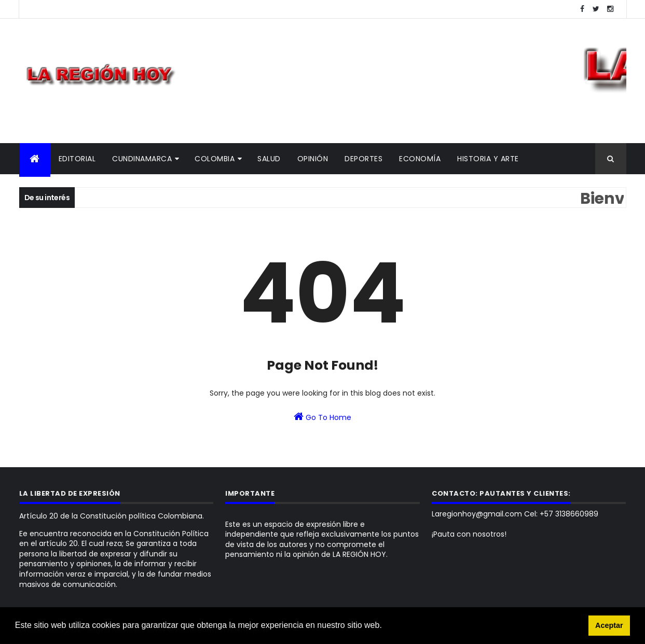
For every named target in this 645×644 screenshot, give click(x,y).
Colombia (215, 159)
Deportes (363, 159)
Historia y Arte (488, 159)
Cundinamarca (142, 159)
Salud (269, 159)
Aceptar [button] (609, 625)
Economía (420, 159)
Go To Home (322, 417)
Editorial (77, 159)
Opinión (313, 159)
